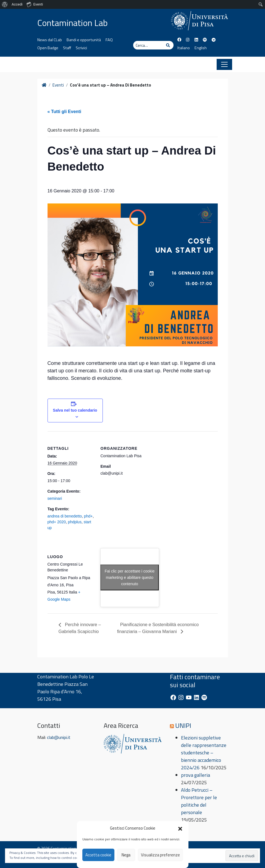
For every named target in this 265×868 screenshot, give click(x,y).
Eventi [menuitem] (35, 4)
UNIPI (183, 725)
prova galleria (196, 775)
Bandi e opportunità (84, 40)
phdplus (75, 522)
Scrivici (81, 48)
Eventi (58, 85)
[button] (180, 828)
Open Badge (48, 48)
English (201, 48)
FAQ (109, 40)
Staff (67, 48)
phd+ (88, 516)
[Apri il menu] (224, 64)
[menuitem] (5, 4)
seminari (55, 498)
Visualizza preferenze (160, 855)
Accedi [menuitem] (17, 4)
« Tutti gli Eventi (64, 112)
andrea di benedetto (65, 516)
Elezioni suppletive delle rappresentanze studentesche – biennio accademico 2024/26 (204, 753)
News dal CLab (50, 40)
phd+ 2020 (57, 522)
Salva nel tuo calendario (75, 410)
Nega (126, 855)
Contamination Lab (73, 23)
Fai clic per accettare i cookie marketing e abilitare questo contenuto (130, 577)
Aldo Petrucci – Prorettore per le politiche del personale (199, 801)
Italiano (184, 48)
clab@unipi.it (59, 737)
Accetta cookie (98, 855)
